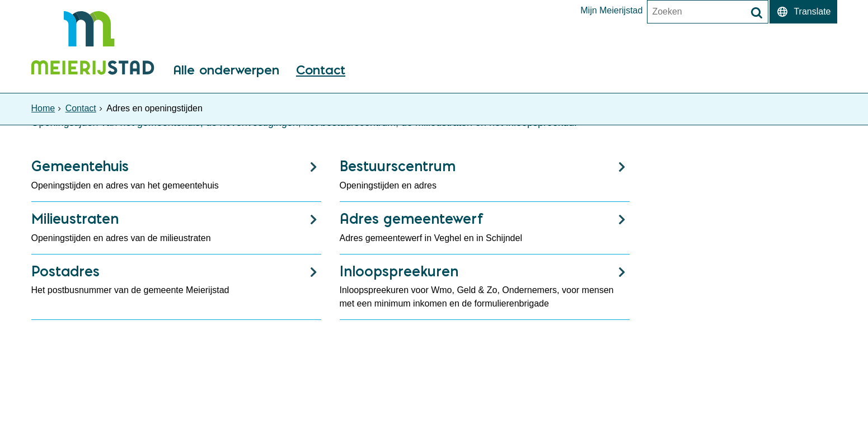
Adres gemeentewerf (412, 218)
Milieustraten (75, 218)
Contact (321, 71)
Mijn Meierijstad (611, 11)
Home (43, 108)
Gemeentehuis (80, 166)
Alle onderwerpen (226, 71)
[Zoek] (757, 13)
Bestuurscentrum (398, 166)
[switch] (803, 12)
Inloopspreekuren (399, 271)
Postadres (65, 271)
